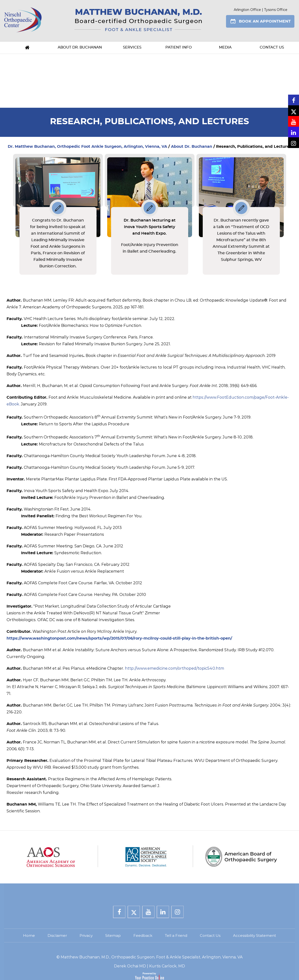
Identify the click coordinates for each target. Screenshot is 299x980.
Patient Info (179, 47)
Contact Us (272, 47)
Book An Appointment (265, 21)
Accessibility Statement (255, 935)
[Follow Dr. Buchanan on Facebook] (294, 100)
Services (132, 47)
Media (225, 47)
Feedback (143, 935)
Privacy (86, 935)
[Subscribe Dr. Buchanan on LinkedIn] (294, 132)
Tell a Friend (176, 935)
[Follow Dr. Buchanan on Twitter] (294, 111)
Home (27, 48)
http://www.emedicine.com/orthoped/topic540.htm (174, 668)
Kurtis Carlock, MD (167, 966)
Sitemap (113, 935)
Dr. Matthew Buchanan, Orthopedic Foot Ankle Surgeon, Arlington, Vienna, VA (87, 147)
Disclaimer (57, 935)
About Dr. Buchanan (80, 47)
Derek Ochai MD (130, 966)
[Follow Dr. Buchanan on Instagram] (294, 143)
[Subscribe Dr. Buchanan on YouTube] (294, 121)
